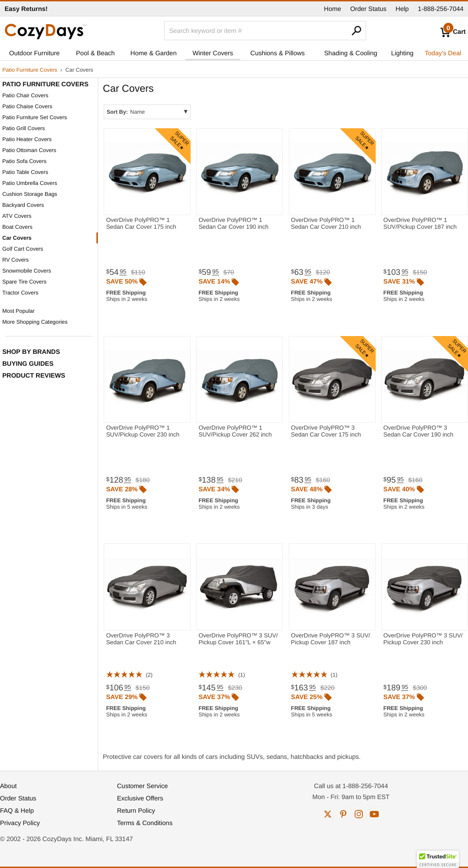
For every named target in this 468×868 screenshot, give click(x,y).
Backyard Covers (23, 205)
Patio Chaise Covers (27, 106)
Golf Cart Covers (23, 249)
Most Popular (19, 311)
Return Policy (136, 810)
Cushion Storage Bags (30, 194)
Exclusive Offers (140, 798)
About (8, 786)
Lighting (402, 53)
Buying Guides (28, 363)
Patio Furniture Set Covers (35, 117)
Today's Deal (443, 53)
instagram (359, 814)
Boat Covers (17, 227)
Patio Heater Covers (27, 139)
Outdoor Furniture (35, 53)
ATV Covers (17, 216)
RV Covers (16, 260)
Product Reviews (34, 375)
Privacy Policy (20, 823)
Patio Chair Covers (25, 95)
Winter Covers (213, 53)
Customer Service (142, 786)
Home (332, 9)
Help (402, 9)
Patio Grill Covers (24, 128)
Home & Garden (153, 53)
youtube (374, 814)
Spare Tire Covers (24, 282)
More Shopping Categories (35, 322)
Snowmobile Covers (27, 271)
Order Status (368, 9)
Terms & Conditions (145, 823)
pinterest (343, 814)
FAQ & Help (17, 810)
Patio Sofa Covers (24, 161)
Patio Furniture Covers (30, 70)
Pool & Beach (95, 53)
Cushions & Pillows (278, 53)
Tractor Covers (20, 293)
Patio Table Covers (25, 172)
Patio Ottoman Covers (29, 150)
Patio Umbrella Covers (30, 183)
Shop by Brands (31, 352)
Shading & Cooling (351, 53)
